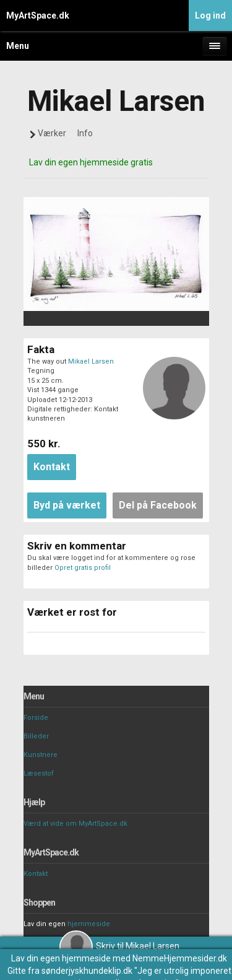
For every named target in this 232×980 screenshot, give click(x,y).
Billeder (36, 736)
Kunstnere (41, 755)
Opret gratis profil (83, 568)
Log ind (210, 15)
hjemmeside (89, 924)
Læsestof (39, 773)
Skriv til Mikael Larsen (119, 946)
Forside (36, 718)
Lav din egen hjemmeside (61, 958)
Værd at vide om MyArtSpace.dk (75, 824)
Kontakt (36, 874)
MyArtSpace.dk (38, 15)
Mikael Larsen (91, 361)
